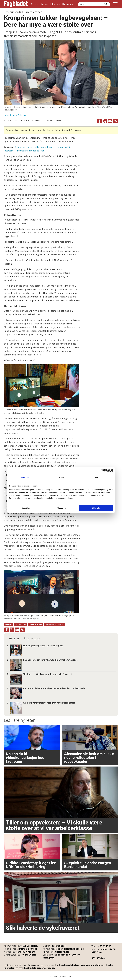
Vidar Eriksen (29, 955)
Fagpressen (34, 965)
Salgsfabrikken (61, 952)
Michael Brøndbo (28, 949)
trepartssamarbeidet (54, 624)
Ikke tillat (26, 508)
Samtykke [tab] (25, 477)
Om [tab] (97, 477)
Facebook (63, 955)
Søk (78, 2)
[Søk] (106, 4)
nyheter (9, 624)
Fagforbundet (58, 946)
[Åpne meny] (115, 4)
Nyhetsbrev (68, 4)
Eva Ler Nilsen (30, 946)
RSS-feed (101, 958)
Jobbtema (55, 4)
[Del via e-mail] (110, 121)
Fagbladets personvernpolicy (40, 968)
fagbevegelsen (35, 624)
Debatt (45, 4)
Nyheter (35, 4)
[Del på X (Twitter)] (105, 121)
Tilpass (61, 508)
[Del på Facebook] (100, 121)
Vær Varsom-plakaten (92, 965)
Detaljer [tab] (61, 477)
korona (23, 624)
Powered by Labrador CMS (61, 976)
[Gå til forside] (16, 4)
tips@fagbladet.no (74, 949)
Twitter (75, 955)
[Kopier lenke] (115, 121)
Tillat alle (96, 508)
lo (16, 624)
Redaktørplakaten (69, 965)
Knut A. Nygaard (26, 952)
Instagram (48, 958)
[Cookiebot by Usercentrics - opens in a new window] (102, 471)
